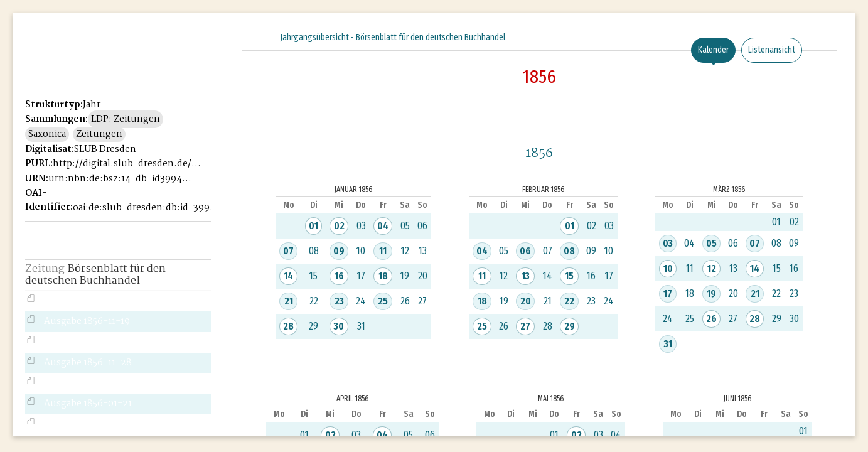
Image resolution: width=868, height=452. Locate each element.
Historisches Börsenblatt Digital (83, 60)
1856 (539, 77)
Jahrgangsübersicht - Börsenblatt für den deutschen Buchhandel (393, 37)
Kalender (713, 50)
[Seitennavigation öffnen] (214, 36)
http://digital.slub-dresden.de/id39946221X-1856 (126, 164)
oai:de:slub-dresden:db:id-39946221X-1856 (147, 208)
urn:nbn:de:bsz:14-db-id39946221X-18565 (122, 179)
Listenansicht (772, 50)
